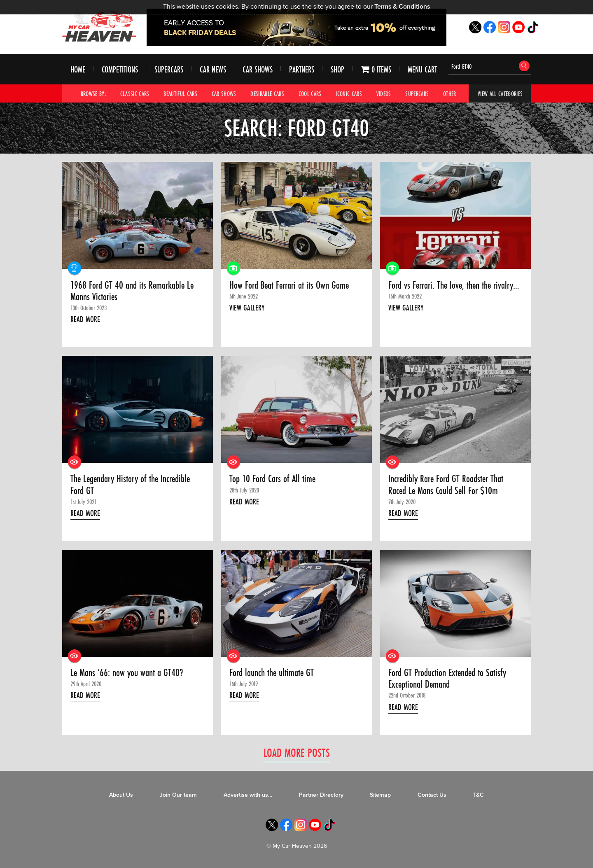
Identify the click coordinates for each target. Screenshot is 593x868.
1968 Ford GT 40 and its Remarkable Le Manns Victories (132, 291)
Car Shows (258, 69)
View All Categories (500, 93)
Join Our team (178, 795)
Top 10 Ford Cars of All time (272, 479)
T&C (479, 795)
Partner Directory (321, 795)
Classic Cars (135, 93)
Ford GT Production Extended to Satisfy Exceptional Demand (447, 679)
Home (78, 69)
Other (450, 93)
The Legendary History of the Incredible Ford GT (130, 485)
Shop (337, 69)
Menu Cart (422, 69)
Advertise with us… (248, 795)
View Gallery (247, 308)
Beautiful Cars (180, 93)
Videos (384, 93)
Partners (302, 69)
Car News (213, 69)
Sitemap (380, 795)
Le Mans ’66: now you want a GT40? (127, 673)
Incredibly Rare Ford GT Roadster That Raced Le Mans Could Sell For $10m (446, 485)
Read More (85, 319)
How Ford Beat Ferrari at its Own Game (289, 285)
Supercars (169, 69)
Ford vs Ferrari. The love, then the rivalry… (454, 285)
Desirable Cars (267, 93)
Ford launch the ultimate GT (272, 673)
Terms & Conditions (402, 7)
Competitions (120, 69)
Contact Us (432, 795)
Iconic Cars (349, 93)
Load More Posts (297, 752)
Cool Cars (310, 93)
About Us (121, 795)
